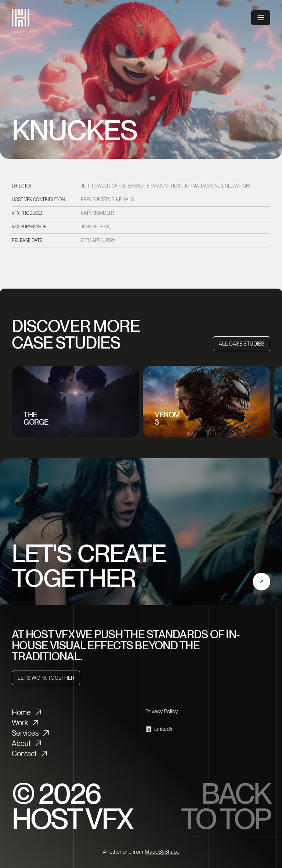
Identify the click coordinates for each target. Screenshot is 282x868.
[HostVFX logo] (21, 18)
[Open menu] (261, 18)
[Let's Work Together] (46, 678)
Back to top (226, 806)
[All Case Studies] (242, 344)
